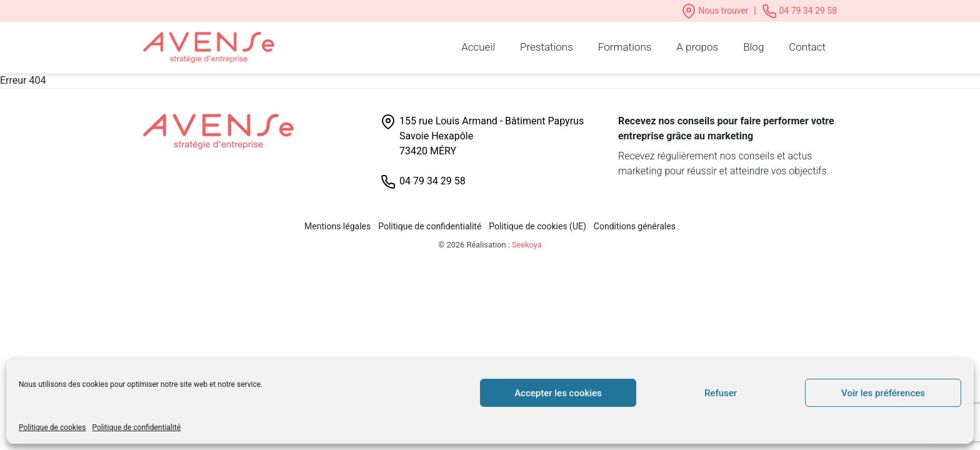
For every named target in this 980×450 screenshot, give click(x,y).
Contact (807, 47)
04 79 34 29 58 (799, 11)
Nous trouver (716, 11)
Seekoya (527, 245)
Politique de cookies (52, 427)
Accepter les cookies (558, 393)
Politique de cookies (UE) (537, 226)
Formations (625, 47)
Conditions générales (635, 226)
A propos (697, 47)
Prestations (547, 47)
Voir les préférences (883, 393)
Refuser (721, 393)
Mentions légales (337, 226)
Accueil (478, 47)
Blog (753, 47)
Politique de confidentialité (136, 427)
